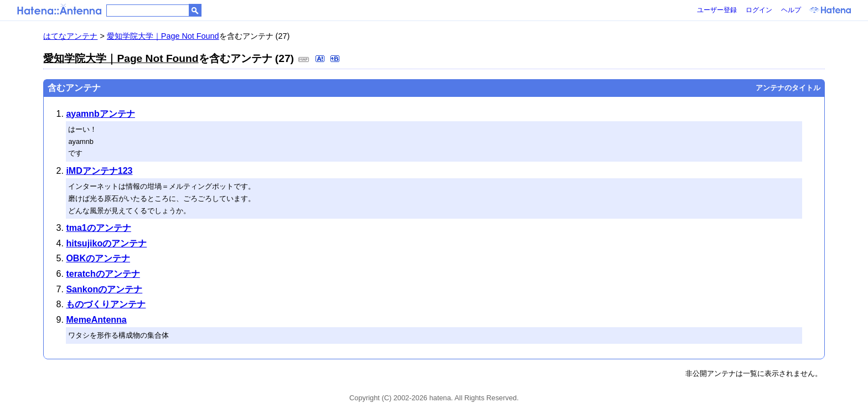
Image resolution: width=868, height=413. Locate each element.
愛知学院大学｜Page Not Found (163, 36)
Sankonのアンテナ (104, 289)
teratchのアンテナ (103, 274)
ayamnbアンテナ (100, 114)
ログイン (759, 10)
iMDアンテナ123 (99, 171)
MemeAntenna (96, 320)
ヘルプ (791, 10)
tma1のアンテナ (98, 228)
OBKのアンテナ (98, 258)
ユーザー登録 (717, 10)
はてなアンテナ (70, 36)
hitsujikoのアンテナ (106, 243)
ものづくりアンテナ (106, 304)
